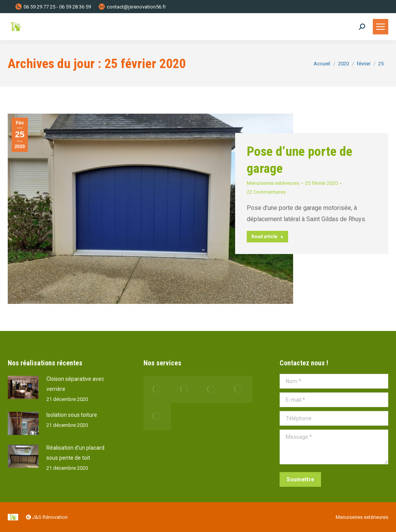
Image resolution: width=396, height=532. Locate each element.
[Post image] (23, 387)
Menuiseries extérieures (273, 183)
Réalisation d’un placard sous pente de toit (75, 453)
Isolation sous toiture (72, 415)
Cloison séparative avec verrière (75, 384)
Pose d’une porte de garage (300, 160)
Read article (267, 237)
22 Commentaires (266, 192)
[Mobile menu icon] (381, 27)
